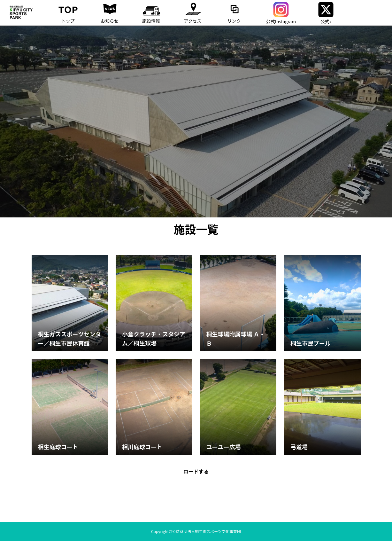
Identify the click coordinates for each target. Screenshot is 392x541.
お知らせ (110, 12)
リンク (234, 12)
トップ (68, 12)
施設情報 (151, 12)
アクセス (193, 12)
